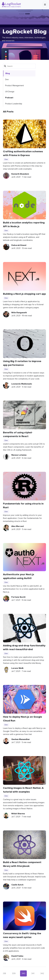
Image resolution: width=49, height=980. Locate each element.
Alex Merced (17, 526)
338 (4, 973)
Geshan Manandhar (21, 739)
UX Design (10, 92)
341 (33, 973)
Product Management (15, 86)
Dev (7, 79)
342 (42, 973)
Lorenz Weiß (17, 668)
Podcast (9, 98)
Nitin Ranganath (19, 313)
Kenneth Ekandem (20, 174)
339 (14, 973)
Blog (8, 73)
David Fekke (17, 956)
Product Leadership (14, 104)
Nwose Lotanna (19, 455)
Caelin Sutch (17, 885)
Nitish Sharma (18, 814)
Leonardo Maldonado (22, 384)
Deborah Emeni (19, 245)
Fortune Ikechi (18, 597)
